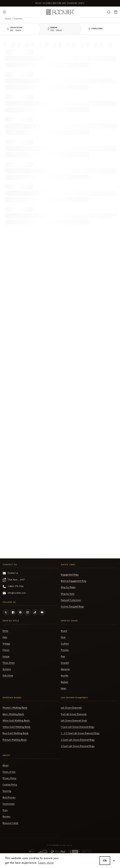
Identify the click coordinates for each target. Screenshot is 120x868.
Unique (6, 656)
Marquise (65, 669)
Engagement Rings (70, 575)
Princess (65, 650)
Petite (5, 631)
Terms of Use (9, 772)
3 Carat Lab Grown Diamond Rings (78, 746)
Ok (105, 861)
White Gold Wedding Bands (16, 721)
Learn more (46, 863)
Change (18, 30)
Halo (5, 637)
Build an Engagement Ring (73, 581)
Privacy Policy (9, 778)
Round (64, 631)
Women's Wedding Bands (15, 708)
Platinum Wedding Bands (15, 740)
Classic (6, 650)
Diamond (54, 28)
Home (8, 19)
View (12, 30)
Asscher (65, 676)
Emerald (65, 663)
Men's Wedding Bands (13, 714)
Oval (63, 637)
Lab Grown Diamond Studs (74, 721)
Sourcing (7, 791)
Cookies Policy (10, 785)
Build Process (9, 797)
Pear (63, 656)
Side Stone (8, 676)
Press (5, 810)
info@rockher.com (14, 593)
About (6, 765)
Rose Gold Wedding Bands (16, 733)
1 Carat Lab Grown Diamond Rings (77, 727)
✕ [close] (114, 861)
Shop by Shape (68, 587)
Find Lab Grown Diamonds (74, 714)
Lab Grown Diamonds (71, 708)
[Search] (109, 12)
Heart (64, 688)
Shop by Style (68, 594)
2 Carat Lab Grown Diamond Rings (78, 740)
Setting (16, 28)
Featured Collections (71, 600)
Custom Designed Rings (72, 606)
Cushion (65, 644)
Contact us (10, 573)
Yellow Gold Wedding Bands (17, 727)
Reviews (6, 816)
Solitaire (7, 669)
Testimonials (9, 804)
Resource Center (11, 823)
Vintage (6, 644)
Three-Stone (9, 663)
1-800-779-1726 (13, 587)
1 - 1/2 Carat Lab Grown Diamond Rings (80, 733)
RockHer (56, 845)
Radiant (64, 682)
